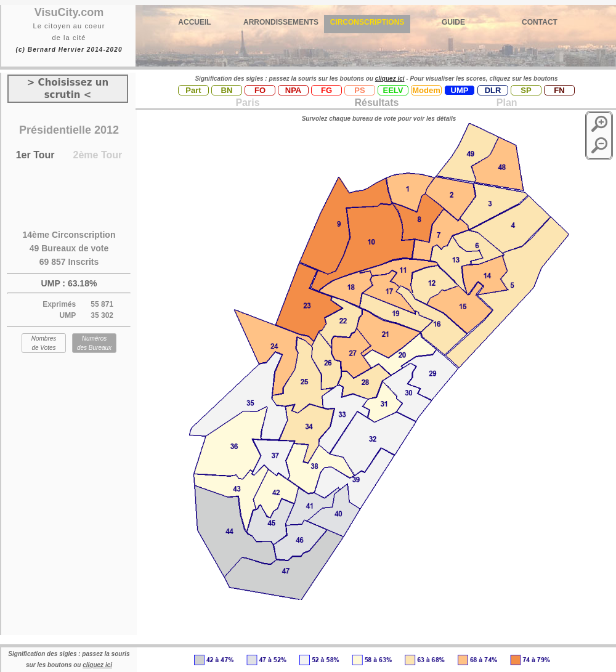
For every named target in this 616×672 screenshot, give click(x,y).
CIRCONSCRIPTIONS (367, 22)
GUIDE (453, 22)
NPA (293, 90)
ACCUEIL (194, 22)
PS (359, 90)
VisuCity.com (69, 12)
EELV (393, 90)
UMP (460, 90)
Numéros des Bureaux (94, 343)
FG (326, 90)
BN (227, 90)
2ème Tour (98, 155)
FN (559, 90)
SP (526, 90)
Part (193, 90)
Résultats (376, 103)
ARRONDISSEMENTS (281, 22)
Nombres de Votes (44, 343)
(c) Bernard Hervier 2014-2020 (69, 50)
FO (260, 90)
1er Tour (35, 155)
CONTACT (540, 22)
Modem (426, 90)
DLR (493, 90)
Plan (505, 103)
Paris (247, 103)
